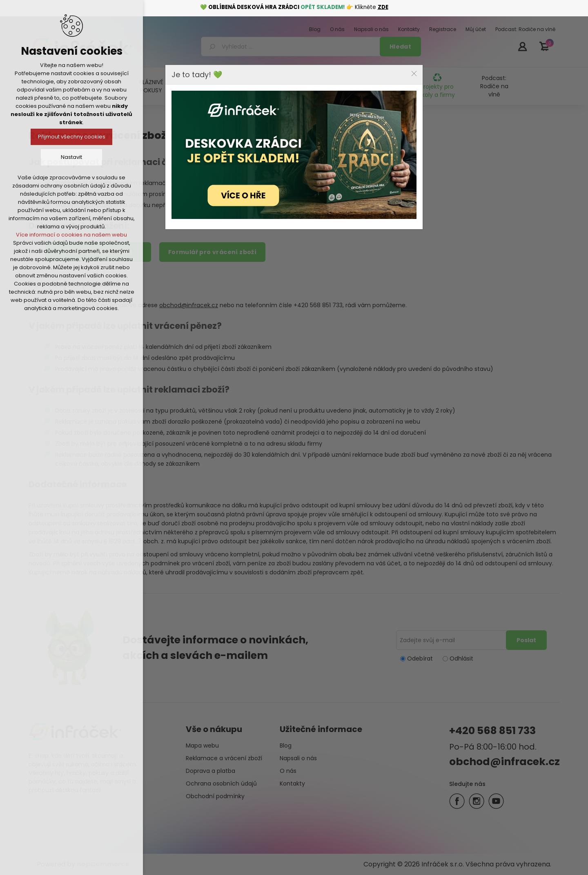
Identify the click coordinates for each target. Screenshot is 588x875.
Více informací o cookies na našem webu (71, 235)
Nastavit (71, 157)
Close (414, 74)
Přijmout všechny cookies (72, 137)
